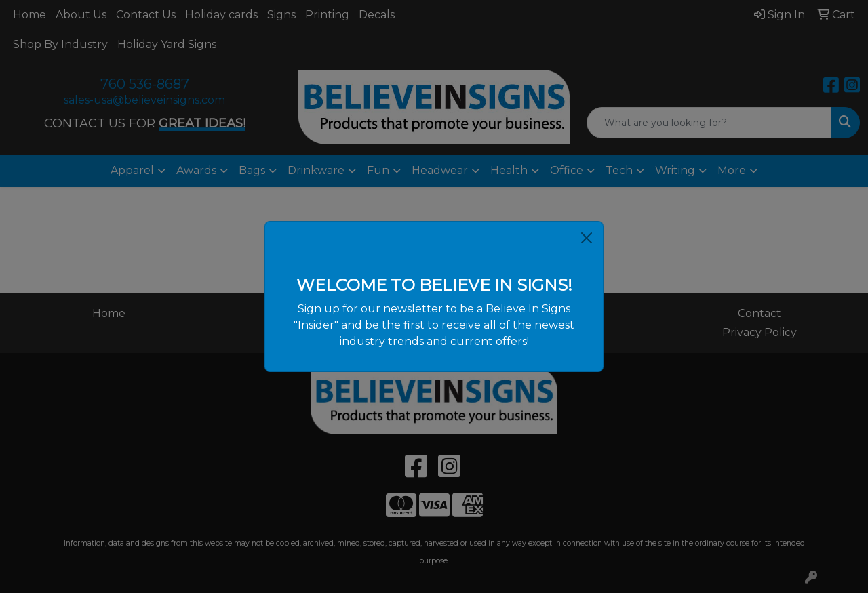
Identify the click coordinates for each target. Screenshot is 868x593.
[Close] (587, 238)
